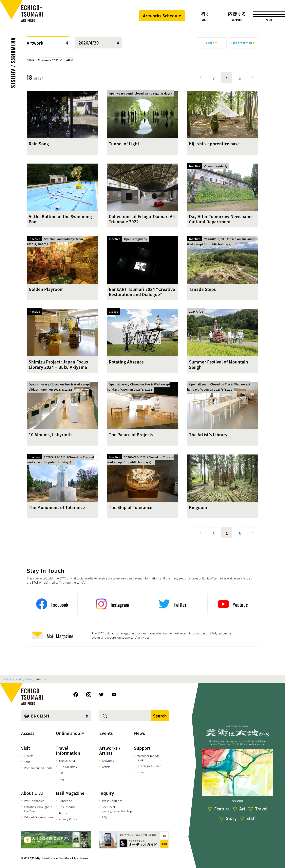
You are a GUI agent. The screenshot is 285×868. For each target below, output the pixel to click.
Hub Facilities (68, 767)
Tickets (29, 756)
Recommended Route (38, 768)
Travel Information (68, 751)
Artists (106, 767)
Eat (61, 773)
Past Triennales (34, 801)
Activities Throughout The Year (38, 809)
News (139, 733)
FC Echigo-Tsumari (149, 766)
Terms (63, 813)
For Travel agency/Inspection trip (117, 809)
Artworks (108, 761)
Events (106, 733)
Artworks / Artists (13, 63)
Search (160, 716)
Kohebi (142, 772)
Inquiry (107, 793)
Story (231, 818)
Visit (26, 748)
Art (242, 809)
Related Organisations (39, 817)
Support (142, 748)
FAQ (105, 817)
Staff (251, 818)
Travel (261, 809)
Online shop (68, 733)
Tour (27, 762)
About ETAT (33, 793)
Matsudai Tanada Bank (148, 758)
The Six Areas (68, 761)
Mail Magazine (70, 793)
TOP (6, 679)
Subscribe (65, 801)
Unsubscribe (67, 807)
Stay (62, 779)
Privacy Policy (68, 819)
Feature (222, 809)
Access (28, 733)
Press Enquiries (112, 801)
